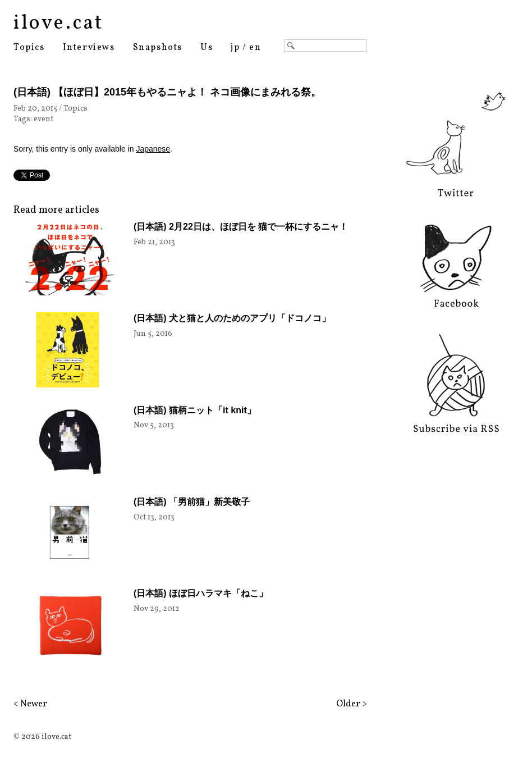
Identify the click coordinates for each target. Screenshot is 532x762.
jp (235, 48)
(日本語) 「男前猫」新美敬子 (192, 502)
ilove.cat (59, 24)
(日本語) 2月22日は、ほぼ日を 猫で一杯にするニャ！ (241, 227)
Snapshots (158, 48)
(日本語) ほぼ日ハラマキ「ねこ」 (201, 593)
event (43, 119)
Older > (352, 704)
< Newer (30, 704)
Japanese (153, 149)
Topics (29, 48)
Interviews (89, 48)
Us (207, 48)
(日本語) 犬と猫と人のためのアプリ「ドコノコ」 (232, 318)
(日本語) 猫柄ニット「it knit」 (195, 410)
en (255, 48)
